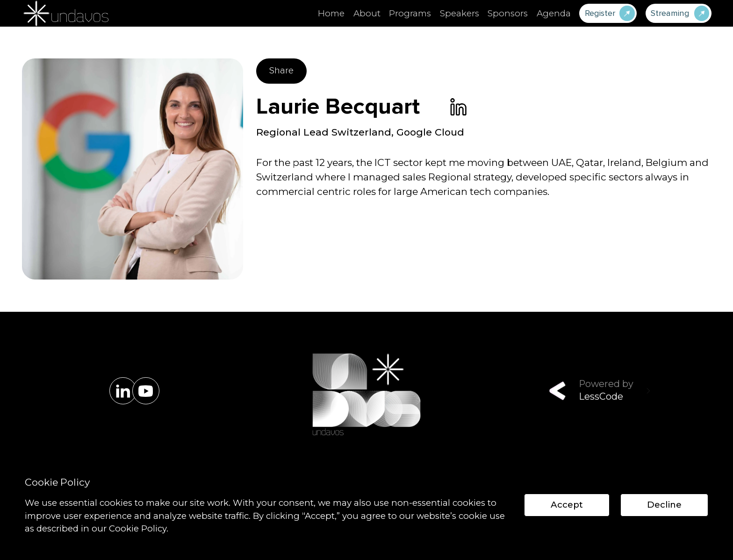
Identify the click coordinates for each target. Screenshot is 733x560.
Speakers (460, 13)
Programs (410, 13)
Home (331, 13)
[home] (65, 13)
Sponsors (508, 13)
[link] (459, 107)
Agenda (554, 13)
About (367, 13)
